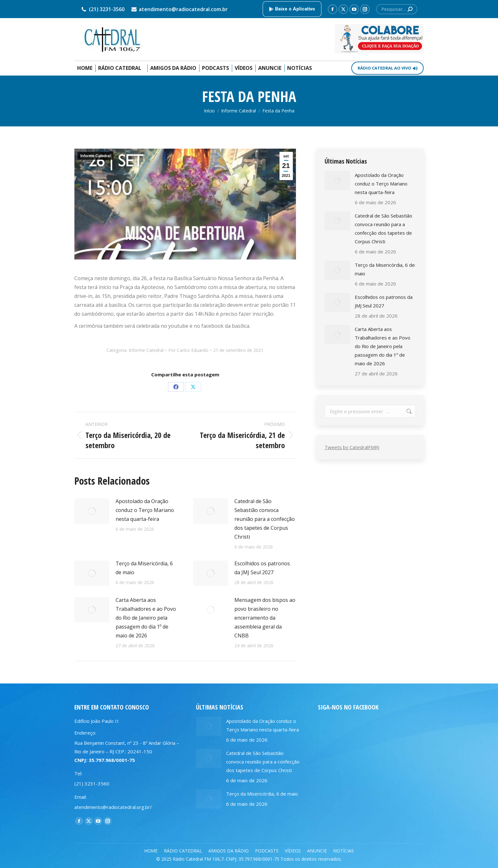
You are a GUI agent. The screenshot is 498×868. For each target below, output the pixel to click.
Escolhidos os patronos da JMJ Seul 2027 (262, 568)
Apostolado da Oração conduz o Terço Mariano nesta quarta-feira (145, 510)
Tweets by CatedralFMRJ (352, 447)
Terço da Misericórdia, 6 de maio (144, 568)
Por (188, 350)
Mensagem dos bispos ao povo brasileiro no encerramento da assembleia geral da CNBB (265, 618)
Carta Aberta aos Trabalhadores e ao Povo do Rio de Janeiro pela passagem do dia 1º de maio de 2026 (146, 618)
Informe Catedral (95, 156)
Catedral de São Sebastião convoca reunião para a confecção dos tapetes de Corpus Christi (265, 519)
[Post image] (92, 511)
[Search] (397, 9)
